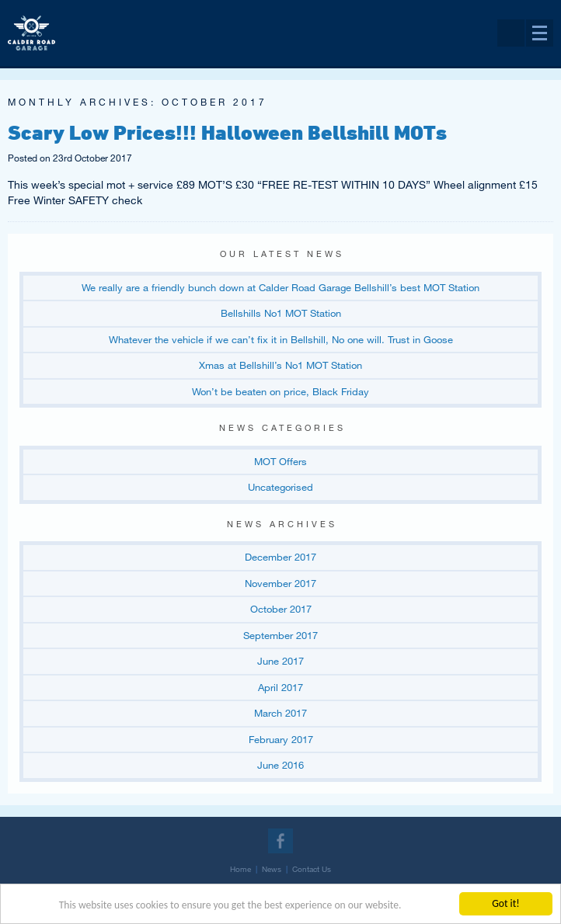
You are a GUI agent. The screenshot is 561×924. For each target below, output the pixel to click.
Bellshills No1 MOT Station (281, 313)
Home (240, 869)
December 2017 (280, 557)
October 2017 (281, 609)
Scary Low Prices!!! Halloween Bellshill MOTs (227, 132)
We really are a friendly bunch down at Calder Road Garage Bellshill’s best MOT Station (280, 287)
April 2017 (280, 687)
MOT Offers (280, 461)
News (272, 869)
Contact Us (312, 869)
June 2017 (280, 661)
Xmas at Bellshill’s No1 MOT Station (280, 365)
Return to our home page (31, 18)
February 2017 (281, 739)
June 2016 (280, 765)
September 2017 (280, 635)
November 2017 (280, 583)
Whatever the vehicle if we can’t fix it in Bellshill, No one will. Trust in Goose (281, 339)
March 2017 (280, 713)
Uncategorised (280, 487)
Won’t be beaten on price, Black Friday (280, 391)
